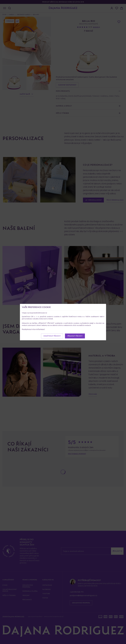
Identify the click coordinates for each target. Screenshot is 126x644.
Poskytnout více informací (33, 329)
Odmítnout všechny (52, 336)
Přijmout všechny (75, 336)
